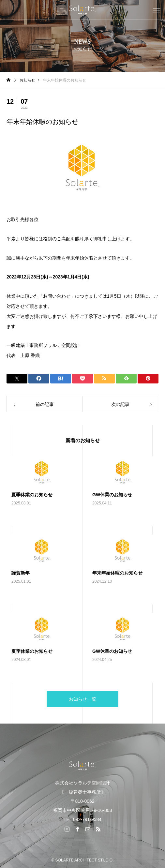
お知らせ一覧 (82, 699)
